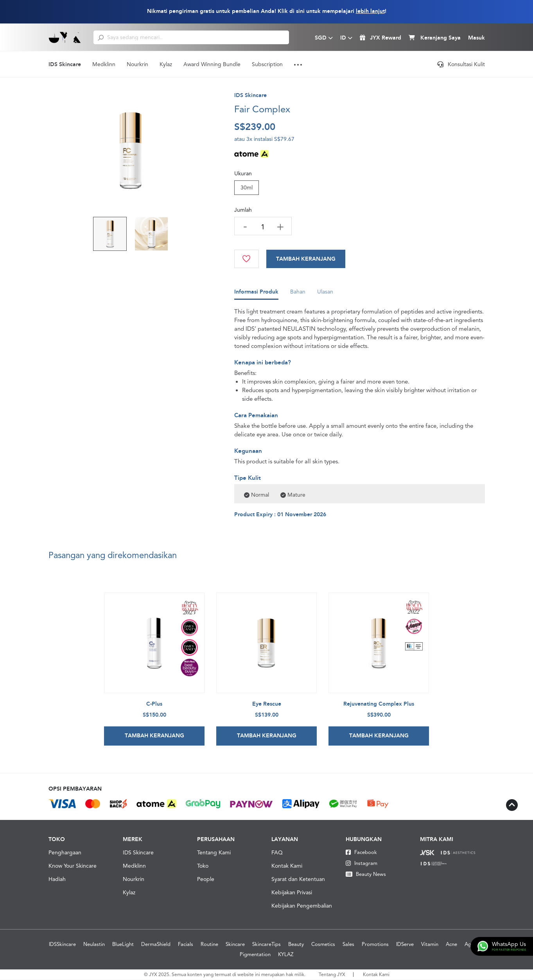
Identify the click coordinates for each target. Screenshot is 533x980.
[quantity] (263, 227)
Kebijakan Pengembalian (302, 906)
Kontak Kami (287, 866)
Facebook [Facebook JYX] (361, 853)
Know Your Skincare (73, 866)
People (206, 879)
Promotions (375, 945)
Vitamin (430, 945)
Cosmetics (323, 945)
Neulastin (94, 945)
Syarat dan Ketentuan (298, 879)
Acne (451, 945)
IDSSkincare (62, 945)
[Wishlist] (247, 259)
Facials (186, 945)
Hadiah (57, 879)
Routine (209, 945)
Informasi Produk (256, 294)
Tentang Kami (214, 853)
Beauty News (366, 875)
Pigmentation (255, 955)
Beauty (296, 945)
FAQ (277, 853)
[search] (101, 37)
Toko (203, 866)
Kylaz (166, 64)
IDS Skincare (65, 64)
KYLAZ (286, 955)
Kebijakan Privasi (292, 893)
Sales (348, 945)
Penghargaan (65, 853)
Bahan (298, 294)
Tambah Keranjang (306, 259)
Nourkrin (137, 64)
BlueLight (123, 945)
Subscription (267, 64)
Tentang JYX (332, 975)
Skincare (235, 945)
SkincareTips (266, 945)
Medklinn (104, 64)
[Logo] (65, 37)
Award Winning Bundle (212, 64)
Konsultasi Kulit (461, 64)
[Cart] (306, 259)
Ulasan (325, 294)
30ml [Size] (247, 187)
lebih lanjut (370, 11)
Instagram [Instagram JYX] (362, 864)
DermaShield (156, 945)
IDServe (405, 945)
